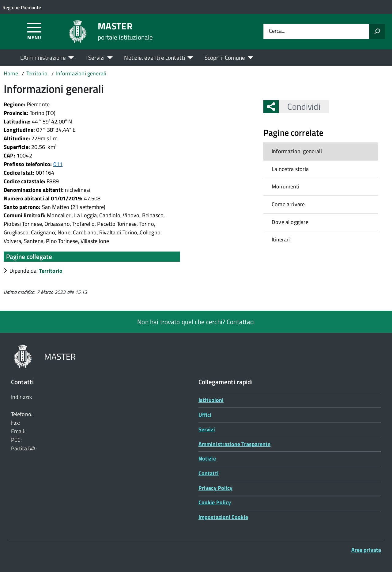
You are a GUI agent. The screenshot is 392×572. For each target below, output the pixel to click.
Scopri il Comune (225, 57)
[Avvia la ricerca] (377, 32)
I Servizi (95, 57)
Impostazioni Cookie (223, 517)
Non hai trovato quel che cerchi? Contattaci (196, 322)
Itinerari (281, 239)
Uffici (205, 415)
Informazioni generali (297, 151)
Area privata (366, 550)
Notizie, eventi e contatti (154, 57)
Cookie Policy (215, 502)
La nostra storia (290, 169)
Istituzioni (211, 400)
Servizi (207, 429)
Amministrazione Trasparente (234, 444)
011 (58, 164)
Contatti (209, 473)
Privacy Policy (215, 488)
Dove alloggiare (290, 222)
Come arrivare (288, 204)
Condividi (299, 106)
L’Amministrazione (43, 57)
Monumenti (286, 186)
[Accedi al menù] (34, 31)
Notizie (207, 458)
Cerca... (277, 31)
